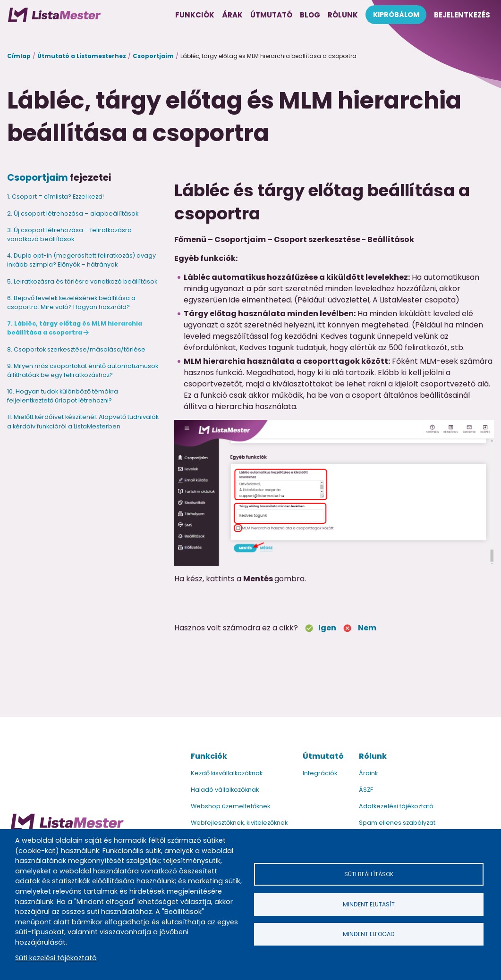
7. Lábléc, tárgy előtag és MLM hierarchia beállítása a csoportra (75, 328)
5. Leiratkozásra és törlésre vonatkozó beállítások (82, 281)
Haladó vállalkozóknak (225, 790)
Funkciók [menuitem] (195, 15)
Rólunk (373, 756)
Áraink (368, 773)
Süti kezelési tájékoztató (56, 958)
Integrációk (320, 773)
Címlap (19, 56)
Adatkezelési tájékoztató (396, 806)
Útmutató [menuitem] (271, 15)
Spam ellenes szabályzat (397, 823)
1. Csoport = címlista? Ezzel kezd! (55, 197)
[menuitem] (54, 15)
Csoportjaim (153, 56)
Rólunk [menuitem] (343, 15)
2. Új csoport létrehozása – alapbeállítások (73, 214)
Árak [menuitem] (232, 15)
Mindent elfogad (369, 934)
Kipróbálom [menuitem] (396, 15)
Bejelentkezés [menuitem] (462, 15)
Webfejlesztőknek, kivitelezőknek (239, 823)
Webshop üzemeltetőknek (230, 806)
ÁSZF (366, 790)
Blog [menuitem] (310, 15)
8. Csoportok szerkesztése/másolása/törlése (76, 349)
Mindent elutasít (369, 904)
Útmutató (323, 756)
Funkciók (209, 756)
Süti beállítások (369, 874)
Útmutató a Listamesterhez (82, 56)
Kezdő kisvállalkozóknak (227, 773)
